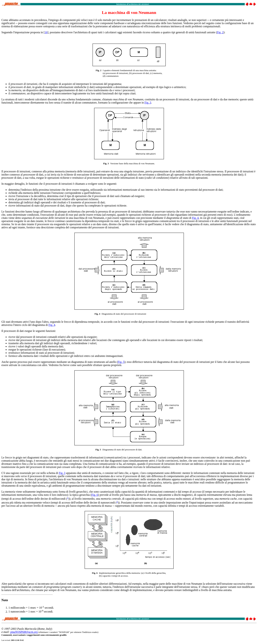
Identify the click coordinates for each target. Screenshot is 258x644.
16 (46, 32)
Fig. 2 (220, 32)
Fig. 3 (148, 103)
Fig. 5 (121, 362)
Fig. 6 (95, 495)
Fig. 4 (195, 218)
